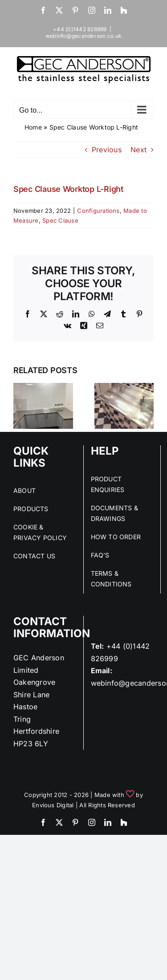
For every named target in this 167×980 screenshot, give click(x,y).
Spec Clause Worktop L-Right (68, 189)
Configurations (98, 211)
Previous (107, 150)
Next (138, 150)
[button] (20, 406)
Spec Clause (60, 220)
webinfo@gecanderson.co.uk (83, 36)
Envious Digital (53, 805)
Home (33, 127)
